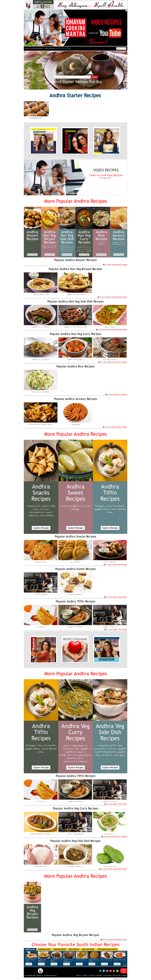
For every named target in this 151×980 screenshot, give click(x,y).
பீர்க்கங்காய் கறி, (71, 749)
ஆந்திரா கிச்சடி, (102, 509)
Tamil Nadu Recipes (88, 949)
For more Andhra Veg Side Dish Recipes (113, 869)
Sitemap (124, 975)
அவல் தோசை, (118, 509)
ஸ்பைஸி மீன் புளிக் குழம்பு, (84, 250)
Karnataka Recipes (60, 949)
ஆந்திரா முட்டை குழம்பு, (84, 252)
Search (94, 77)
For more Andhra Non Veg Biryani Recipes (112, 297)
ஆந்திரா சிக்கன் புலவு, (50, 248)
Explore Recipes (32, 255)
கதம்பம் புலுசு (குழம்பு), (76, 745)
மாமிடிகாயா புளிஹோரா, (101, 243)
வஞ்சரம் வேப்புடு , (67, 251)
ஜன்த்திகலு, (116, 242)
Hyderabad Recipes (44, 949)
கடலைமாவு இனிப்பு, (71, 506)
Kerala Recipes (74, 949)
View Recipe (29, 964)
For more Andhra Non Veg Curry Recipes (113, 362)
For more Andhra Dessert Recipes (115, 264)
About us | (79, 975)
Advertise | (100, 975)
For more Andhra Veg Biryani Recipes (114, 939)
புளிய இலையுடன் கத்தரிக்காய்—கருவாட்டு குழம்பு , (84, 248)
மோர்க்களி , (119, 506)
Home (27, 48)
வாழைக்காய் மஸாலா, (106, 749)
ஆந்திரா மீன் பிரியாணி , (50, 246)
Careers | (86, 975)
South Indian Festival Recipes (107, 949)
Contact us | (92, 975)
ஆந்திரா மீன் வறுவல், (67, 249)
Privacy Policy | (108, 975)
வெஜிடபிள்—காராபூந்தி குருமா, (76, 755)
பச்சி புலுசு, (119, 755)
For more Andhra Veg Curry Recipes (114, 836)
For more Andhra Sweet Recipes (115, 597)
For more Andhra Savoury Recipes (115, 427)
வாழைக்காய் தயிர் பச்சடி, (110, 745)
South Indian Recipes (37, 48)
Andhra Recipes (50, 48)
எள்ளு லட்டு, (34, 506)
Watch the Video (53, 178)
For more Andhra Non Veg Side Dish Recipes (112, 329)
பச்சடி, (110, 512)
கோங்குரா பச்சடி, (103, 506)
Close (126, 11)
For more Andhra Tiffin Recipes (116, 629)
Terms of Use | (117, 975)
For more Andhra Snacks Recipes (115, 564)
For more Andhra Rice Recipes (116, 394)
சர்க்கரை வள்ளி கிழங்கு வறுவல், (119, 243)
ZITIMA (125, 979)
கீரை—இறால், (70, 248)
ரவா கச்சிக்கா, (47, 515)
